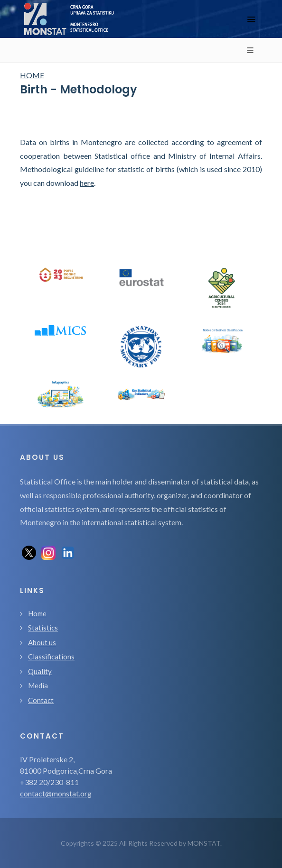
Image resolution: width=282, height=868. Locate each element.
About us (42, 642)
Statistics (43, 628)
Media (38, 685)
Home (37, 613)
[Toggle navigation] (251, 19)
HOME (32, 75)
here (87, 183)
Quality (40, 671)
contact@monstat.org (56, 793)
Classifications (51, 657)
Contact (41, 700)
